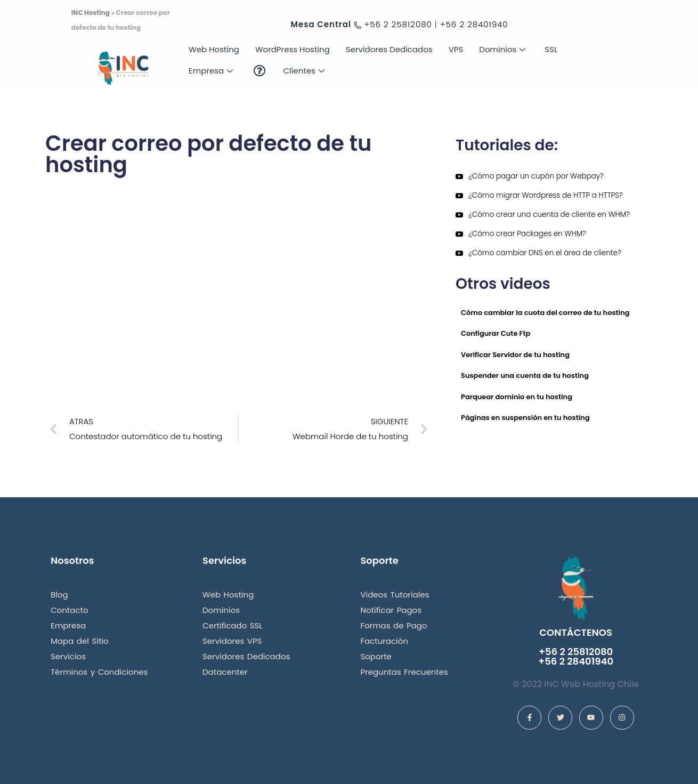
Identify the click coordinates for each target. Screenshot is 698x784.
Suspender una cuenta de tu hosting (525, 375)
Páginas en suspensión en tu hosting (525, 418)
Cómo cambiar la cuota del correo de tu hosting (545, 313)
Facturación (384, 641)
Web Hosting (214, 49)
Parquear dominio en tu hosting (517, 397)
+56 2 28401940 (474, 24)
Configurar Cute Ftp (496, 333)
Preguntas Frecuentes (404, 672)
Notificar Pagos (391, 610)
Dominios (502, 49)
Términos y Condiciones (99, 672)
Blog (59, 595)
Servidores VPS (232, 641)
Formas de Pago (393, 625)
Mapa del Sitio (80, 641)
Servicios (68, 656)
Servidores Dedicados (389, 49)
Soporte (376, 656)
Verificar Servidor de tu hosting (515, 355)
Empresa (211, 71)
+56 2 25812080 (398, 24)
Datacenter (225, 672)
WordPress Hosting (293, 49)
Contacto (70, 610)
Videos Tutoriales (395, 595)
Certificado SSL (233, 625)
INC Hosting (91, 13)
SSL (551, 49)
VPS (456, 49)
